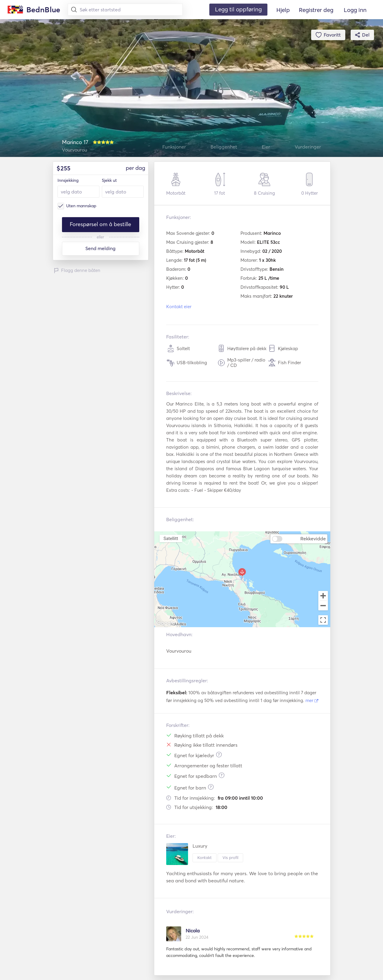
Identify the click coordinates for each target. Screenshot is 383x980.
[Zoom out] (323, 606)
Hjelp (283, 10)
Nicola (193, 931)
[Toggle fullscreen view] (323, 620)
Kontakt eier (179, 307)
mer (312, 700)
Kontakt (205, 858)
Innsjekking (68, 180)
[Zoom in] (323, 596)
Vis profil (230, 858)
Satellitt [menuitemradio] (171, 538)
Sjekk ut (109, 180)
